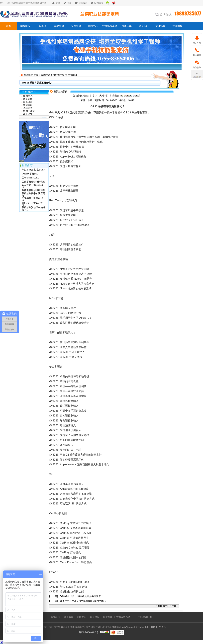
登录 (58, 3)
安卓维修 (76, 26)
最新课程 (28, 102)
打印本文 (163, 606)
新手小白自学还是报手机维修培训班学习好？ (83, 601)
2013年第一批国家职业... (32, 186)
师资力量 (69, 617)
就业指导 (160, 26)
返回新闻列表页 (81, 96)
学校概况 (25, 26)
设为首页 (99, 3)
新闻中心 (93, 26)
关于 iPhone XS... (30, 178)
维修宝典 (127, 26)
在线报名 (83, 3)
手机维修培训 (145, 617)
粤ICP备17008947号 (89, 632)
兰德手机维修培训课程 (33, 182)
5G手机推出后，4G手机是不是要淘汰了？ (82, 596)
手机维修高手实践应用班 (33, 195)
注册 (69, 3)
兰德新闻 (73, 75)
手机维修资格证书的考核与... (33, 209)
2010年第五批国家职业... (32, 199)
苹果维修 (59, 26)
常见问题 (28, 99)
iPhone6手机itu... (30, 174)
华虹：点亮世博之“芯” (33, 170)
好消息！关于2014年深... (32, 204)
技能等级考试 (110, 26)
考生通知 (28, 114)
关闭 (174, 606)
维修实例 (28, 105)
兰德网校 (177, 26)
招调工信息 (29, 111)
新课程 (42, 26)
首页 (8, 26)
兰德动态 (28, 108)
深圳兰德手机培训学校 (53, 75)
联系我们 (144, 26)
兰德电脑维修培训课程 (33, 190)
